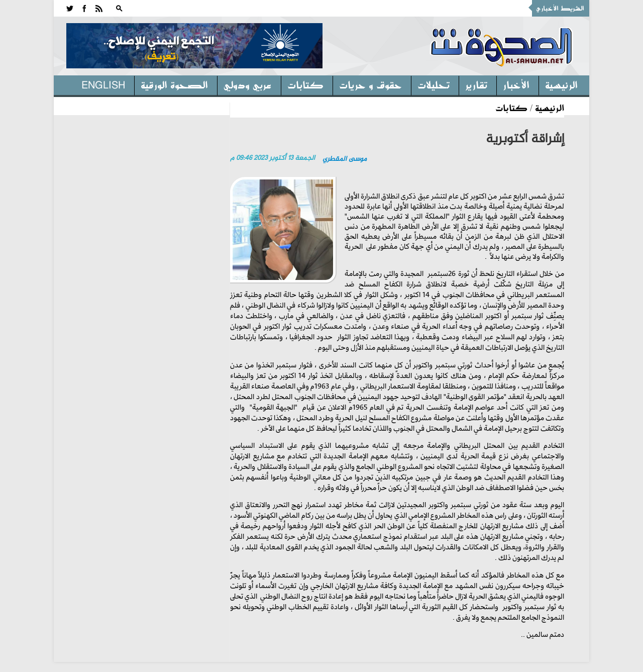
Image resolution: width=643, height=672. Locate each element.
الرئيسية (561, 84)
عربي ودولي (248, 84)
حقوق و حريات (370, 84)
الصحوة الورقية (174, 84)
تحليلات (434, 84)
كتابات (305, 84)
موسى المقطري (345, 159)
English (103, 84)
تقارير (476, 84)
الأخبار (516, 84)
